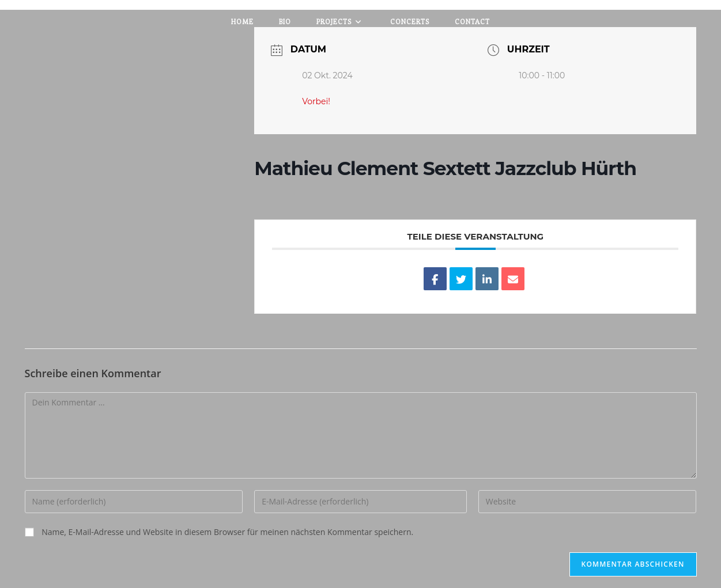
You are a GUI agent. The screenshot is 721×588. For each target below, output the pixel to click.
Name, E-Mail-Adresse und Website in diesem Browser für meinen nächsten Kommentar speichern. (227, 532)
